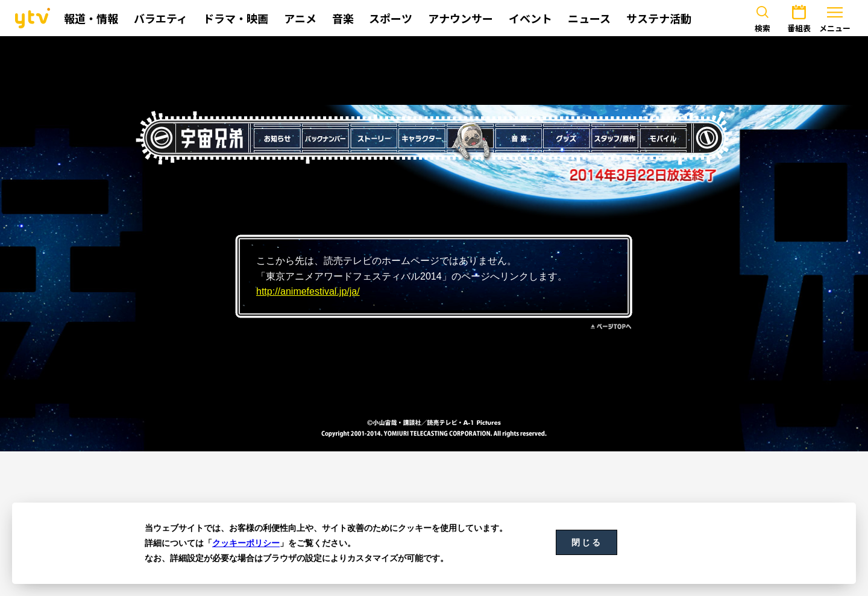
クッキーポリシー (246, 543)
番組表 (799, 17)
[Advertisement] (434, 71)
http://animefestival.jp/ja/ (308, 291)
